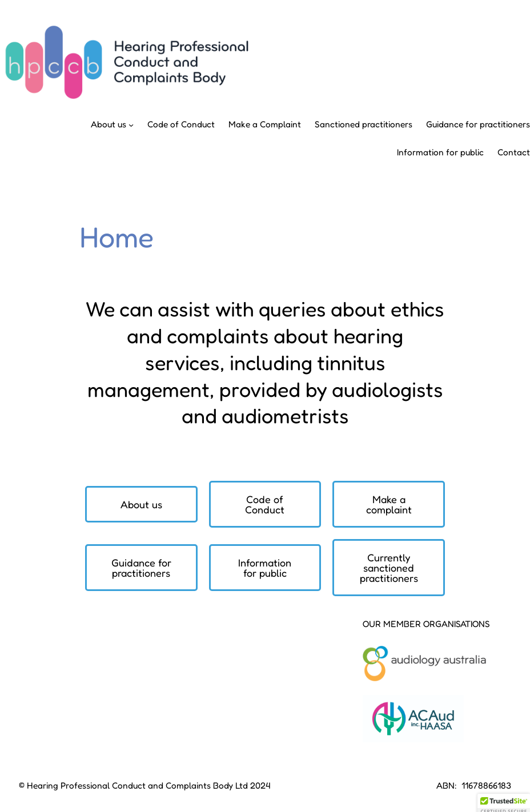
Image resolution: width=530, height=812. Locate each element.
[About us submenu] (131, 125)
